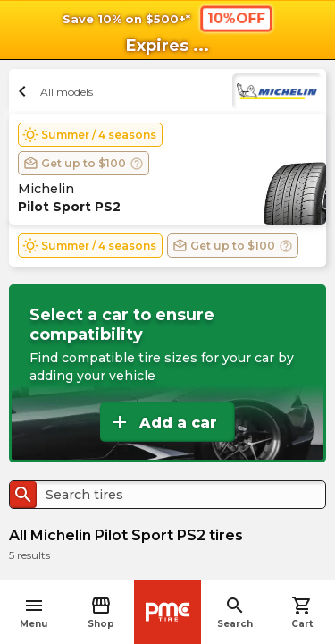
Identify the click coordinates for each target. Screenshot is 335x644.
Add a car (163, 422)
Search (235, 612)
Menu (33, 612)
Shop (101, 612)
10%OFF (235, 18)
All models (53, 91)
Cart (302, 612)
